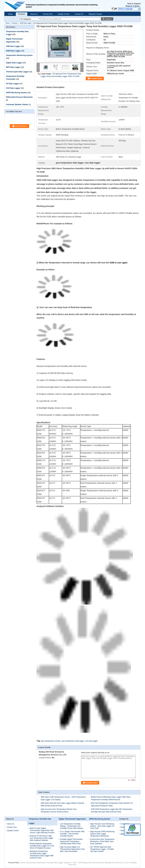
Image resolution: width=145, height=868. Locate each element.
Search (108, 19)
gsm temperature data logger (73, 741)
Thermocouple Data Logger (17, 72)
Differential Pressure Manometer (19, 97)
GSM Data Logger (26, 23)
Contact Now (96, 78)
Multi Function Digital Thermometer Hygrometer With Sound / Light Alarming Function (42, 830)
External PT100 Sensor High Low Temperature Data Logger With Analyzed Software (41, 838)
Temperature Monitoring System (19, 55)
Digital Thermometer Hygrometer (72, 819)
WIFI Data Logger (13, 67)
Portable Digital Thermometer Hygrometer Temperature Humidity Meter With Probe (71, 841)
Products (22, 14)
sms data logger (92, 741)
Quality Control (64, 14)
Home (10, 14)
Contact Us (79, 14)
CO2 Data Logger (13, 88)
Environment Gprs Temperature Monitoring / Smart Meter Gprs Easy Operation (102, 841)
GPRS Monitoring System (16, 93)
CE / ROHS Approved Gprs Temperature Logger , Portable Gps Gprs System (102, 849)
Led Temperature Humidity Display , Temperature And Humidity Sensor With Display (71, 826)
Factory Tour (48, 14)
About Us (34, 14)
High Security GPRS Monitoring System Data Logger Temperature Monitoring (102, 834)
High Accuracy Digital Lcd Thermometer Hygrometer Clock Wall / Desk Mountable (72, 849)
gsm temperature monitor (51, 741)
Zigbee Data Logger (14, 63)
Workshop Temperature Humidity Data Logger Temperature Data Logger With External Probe (42, 855)
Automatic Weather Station (17, 105)
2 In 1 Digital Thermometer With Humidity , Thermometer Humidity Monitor (72, 834)
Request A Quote (133, 6)
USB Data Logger (13, 46)
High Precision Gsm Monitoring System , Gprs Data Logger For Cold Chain (102, 826)
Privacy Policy (14, 863)
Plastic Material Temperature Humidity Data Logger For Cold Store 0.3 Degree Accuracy (42, 846)
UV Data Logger (12, 84)
